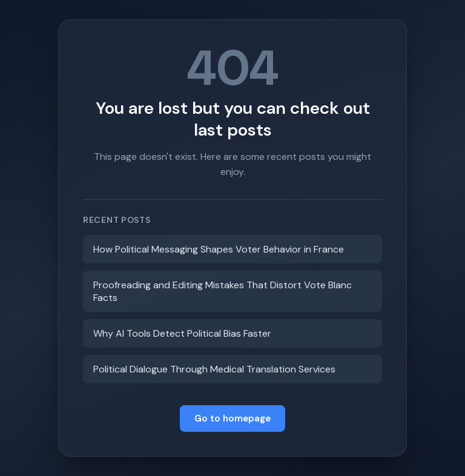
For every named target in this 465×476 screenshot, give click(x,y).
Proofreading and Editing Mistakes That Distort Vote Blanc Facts (223, 291)
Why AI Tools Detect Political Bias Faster (182, 333)
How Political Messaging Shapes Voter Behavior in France (219, 249)
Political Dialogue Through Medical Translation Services (214, 369)
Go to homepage (232, 418)
